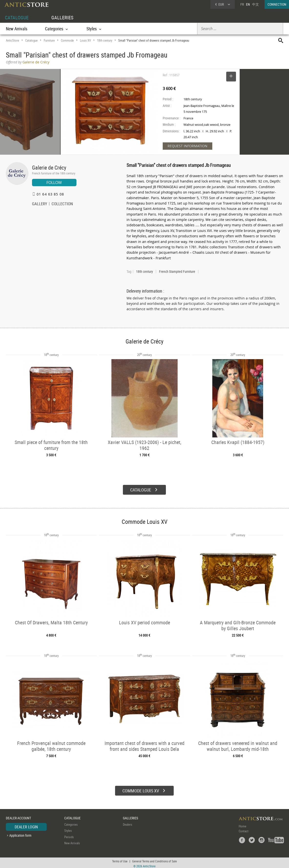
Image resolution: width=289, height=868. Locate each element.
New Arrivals (17, 29)
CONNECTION (277, 4)
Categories (71, 823)
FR (242, 4)
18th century (105, 40)
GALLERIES (62, 17)
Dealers (128, 823)
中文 (256, 4)
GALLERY (40, 204)
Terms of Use (120, 859)
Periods (69, 835)
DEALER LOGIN (26, 825)
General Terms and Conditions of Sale (155, 859)
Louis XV (85, 40)
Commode (67, 40)
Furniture (49, 40)
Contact (244, 829)
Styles (68, 829)
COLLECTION (62, 204)
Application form (20, 834)
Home (242, 824)
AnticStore (12, 40)
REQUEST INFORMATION (187, 146)
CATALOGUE (17, 17)
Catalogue (31, 40)
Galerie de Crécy (49, 167)
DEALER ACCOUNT (18, 816)
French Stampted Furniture (177, 272)
